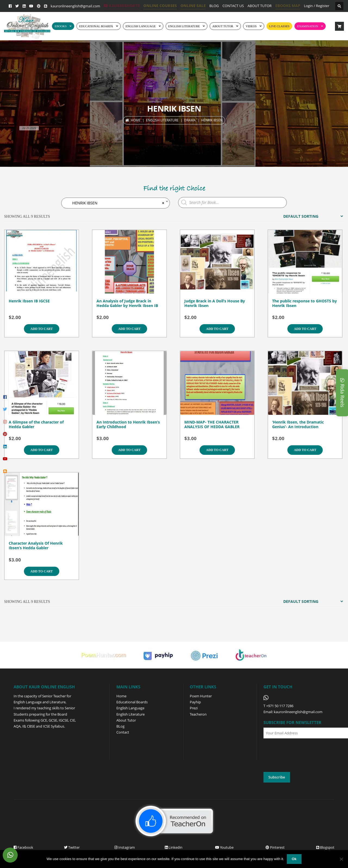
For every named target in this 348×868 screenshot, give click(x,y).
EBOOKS (61, 26)
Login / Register (317, 6)
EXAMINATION (308, 26)
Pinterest (275, 847)
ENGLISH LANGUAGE (141, 26)
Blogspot (325, 847)
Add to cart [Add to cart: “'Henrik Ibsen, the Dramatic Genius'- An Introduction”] (305, 450)
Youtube (224, 847)
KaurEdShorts (122, 6)
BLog (120, 726)
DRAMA (190, 120)
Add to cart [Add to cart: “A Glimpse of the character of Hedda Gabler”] (42, 450)
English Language (130, 708)
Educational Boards (132, 702)
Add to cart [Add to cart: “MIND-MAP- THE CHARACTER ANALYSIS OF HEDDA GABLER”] (217, 450)
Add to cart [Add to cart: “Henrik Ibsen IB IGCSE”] (42, 329)
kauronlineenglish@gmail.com (75, 6)
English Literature (184, 26)
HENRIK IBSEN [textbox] (115, 203)
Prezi (194, 708)
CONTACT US (233, 6)
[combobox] (116, 203)
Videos (251, 26)
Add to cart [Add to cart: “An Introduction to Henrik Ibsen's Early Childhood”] (129, 450)
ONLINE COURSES (160, 6)
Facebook (23, 847)
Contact (123, 732)
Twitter (72, 847)
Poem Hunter (201, 696)
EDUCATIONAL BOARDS (96, 26)
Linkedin (174, 847)
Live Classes (279, 26)
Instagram (125, 847)
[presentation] (305, 755)
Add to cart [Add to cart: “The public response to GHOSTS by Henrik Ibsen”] (305, 329)
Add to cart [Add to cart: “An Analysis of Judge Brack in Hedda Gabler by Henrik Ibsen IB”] (129, 329)
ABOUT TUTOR (260, 6)
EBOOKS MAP (288, 6)
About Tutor (126, 720)
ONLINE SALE (193, 6)
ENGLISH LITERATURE (162, 120)
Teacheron (198, 714)
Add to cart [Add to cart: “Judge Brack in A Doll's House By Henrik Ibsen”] (217, 329)
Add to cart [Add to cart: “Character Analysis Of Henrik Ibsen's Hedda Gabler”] (42, 571)
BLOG (214, 6)
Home (136, 120)
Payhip (195, 702)
